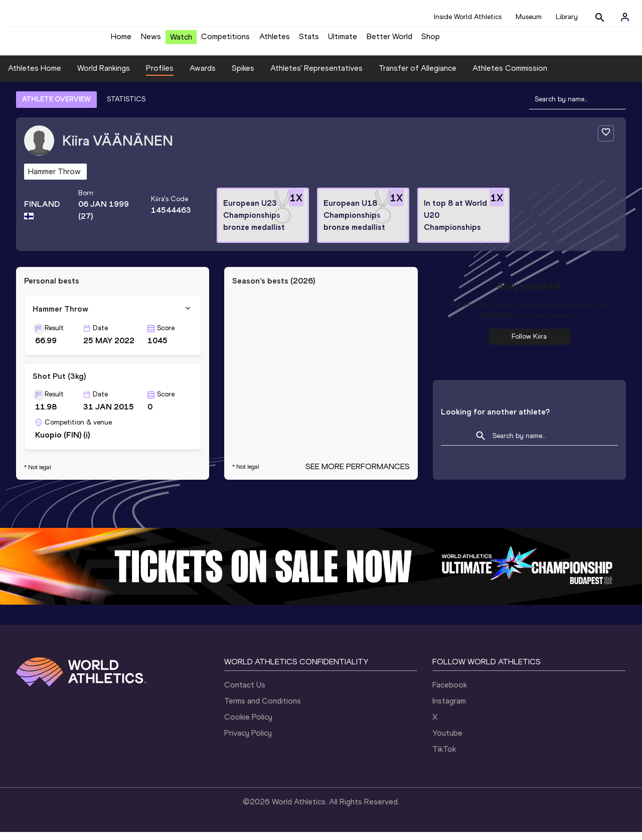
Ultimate (343, 40)
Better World (389, 40)
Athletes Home (35, 76)
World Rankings (104, 76)
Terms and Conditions (263, 709)
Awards (203, 76)
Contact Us (245, 693)
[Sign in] (625, 17)
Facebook (450, 693)
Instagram (449, 709)
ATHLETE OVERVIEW (56, 107)
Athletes (275, 40)
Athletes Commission (510, 76)
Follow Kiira (529, 344)
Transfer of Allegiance (418, 76)
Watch (181, 41)
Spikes (243, 76)
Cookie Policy (248, 725)
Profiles (160, 76)
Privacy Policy (248, 741)
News (151, 40)
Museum (529, 17)
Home (121, 40)
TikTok (444, 757)
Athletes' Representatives (316, 76)
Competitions (225, 40)
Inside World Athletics (468, 17)
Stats (309, 40)
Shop (431, 40)
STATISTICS (126, 107)
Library (567, 17)
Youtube (447, 741)
